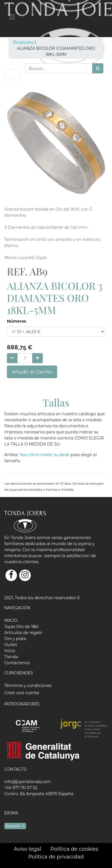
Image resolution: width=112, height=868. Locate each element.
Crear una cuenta (22, 693)
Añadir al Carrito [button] (32, 372)
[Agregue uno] (37, 358)
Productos (24, 42)
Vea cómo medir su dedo (45, 455)
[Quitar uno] (12, 358)
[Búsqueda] (98, 68)
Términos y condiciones (28, 686)
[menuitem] (11, 620)
